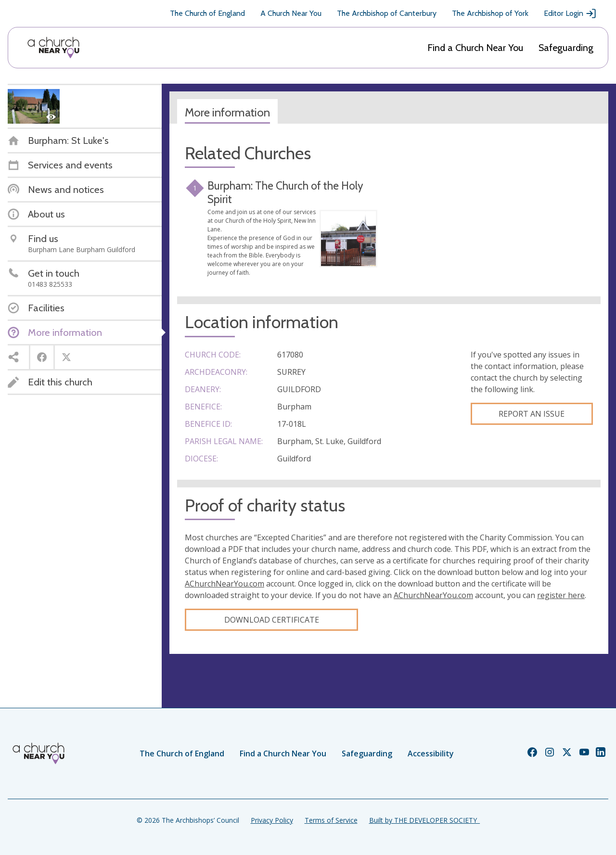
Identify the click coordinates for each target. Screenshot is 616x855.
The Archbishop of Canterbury (387, 13)
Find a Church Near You (475, 48)
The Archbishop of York (490, 13)
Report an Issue (532, 414)
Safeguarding (566, 48)
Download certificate (272, 620)
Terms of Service (331, 820)
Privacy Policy (272, 820)
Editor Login (570, 13)
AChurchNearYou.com (225, 584)
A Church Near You (291, 13)
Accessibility (431, 753)
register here (561, 595)
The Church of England (207, 13)
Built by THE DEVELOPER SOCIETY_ (424, 820)
